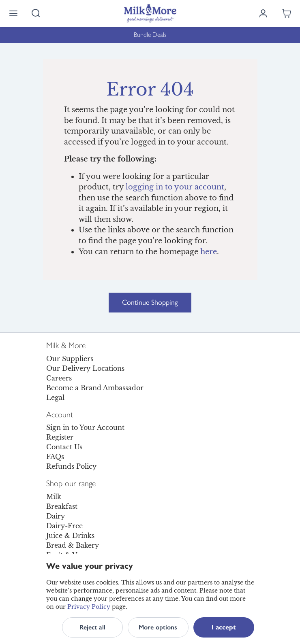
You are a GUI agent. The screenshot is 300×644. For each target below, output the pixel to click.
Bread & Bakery (73, 545)
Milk (54, 497)
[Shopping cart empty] (287, 13)
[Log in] (263, 13)
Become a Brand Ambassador (95, 388)
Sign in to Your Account (85, 427)
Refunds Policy (71, 466)
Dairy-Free (64, 526)
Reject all (92, 627)
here (209, 252)
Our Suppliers (70, 359)
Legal (55, 397)
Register (60, 437)
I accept (224, 627)
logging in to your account (175, 187)
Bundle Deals (150, 35)
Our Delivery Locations (85, 368)
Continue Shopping (150, 302)
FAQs (55, 457)
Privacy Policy (89, 607)
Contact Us (64, 447)
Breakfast (62, 506)
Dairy (56, 516)
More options (158, 627)
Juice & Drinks (70, 536)
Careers (59, 378)
